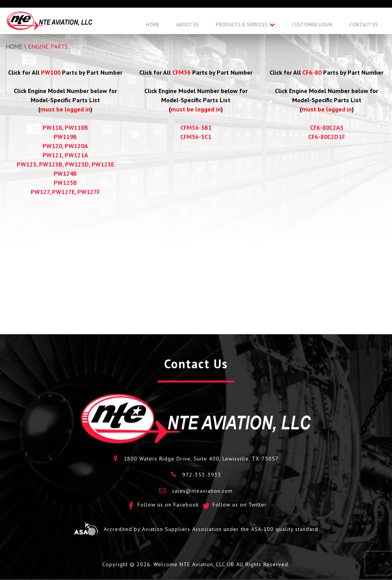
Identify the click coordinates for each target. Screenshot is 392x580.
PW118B (76, 127)
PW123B (51, 164)
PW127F (89, 192)
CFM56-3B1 (196, 127)
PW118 (52, 127)
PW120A (76, 146)
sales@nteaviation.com (202, 491)
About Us (187, 25)
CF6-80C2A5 (327, 127)
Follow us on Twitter (240, 505)
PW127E (63, 192)
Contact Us (363, 25)
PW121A (76, 155)
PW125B (65, 183)
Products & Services (242, 25)
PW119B (65, 137)
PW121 (52, 155)
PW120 (52, 146)
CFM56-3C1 (196, 137)
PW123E (103, 164)
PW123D (77, 164)
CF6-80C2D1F (327, 137)
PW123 (27, 164)
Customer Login (312, 25)
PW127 (40, 192)
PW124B (65, 173)
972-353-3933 (202, 475)
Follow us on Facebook (168, 505)
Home (153, 25)
